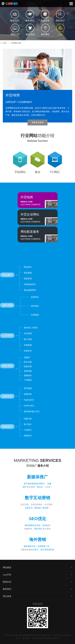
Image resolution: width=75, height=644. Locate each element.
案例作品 (7, 582)
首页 (5, 43)
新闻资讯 (7, 589)
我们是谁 (7, 596)
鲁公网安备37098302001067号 (46, 638)
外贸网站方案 (16, 43)
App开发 (7, 575)
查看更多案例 (37, 122)
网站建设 (7, 567)
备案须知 (26, 638)
